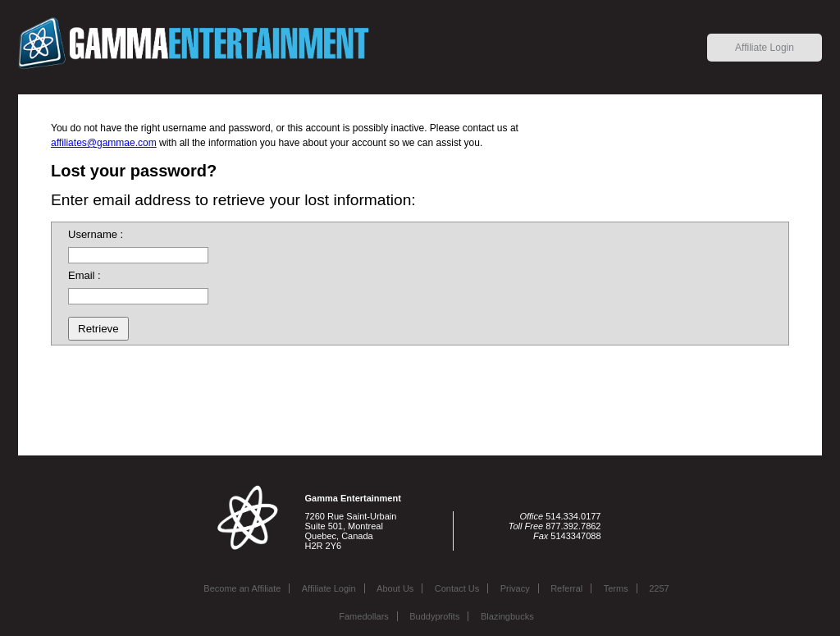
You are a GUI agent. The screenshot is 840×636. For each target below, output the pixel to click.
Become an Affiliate (242, 588)
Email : (84, 275)
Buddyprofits (434, 616)
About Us (395, 588)
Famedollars (364, 616)
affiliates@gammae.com (104, 143)
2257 (659, 588)
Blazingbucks (507, 616)
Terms (616, 588)
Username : (96, 234)
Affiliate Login (765, 48)
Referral (566, 588)
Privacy (515, 588)
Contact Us (457, 588)
